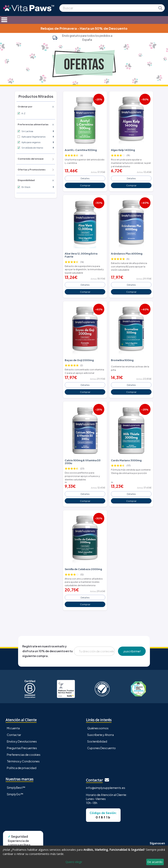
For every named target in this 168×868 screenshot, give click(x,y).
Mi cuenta (13, 728)
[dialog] (84, 857)
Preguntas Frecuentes (22, 748)
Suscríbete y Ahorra (100, 735)
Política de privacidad (22, 768)
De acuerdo (155, 862)
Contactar (14, 735)
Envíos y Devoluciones (22, 741)
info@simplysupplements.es (106, 788)
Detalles (85, 178)
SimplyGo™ (15, 794)
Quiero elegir (74, 862)
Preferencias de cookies (24, 755)
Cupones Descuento (101, 748)
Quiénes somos (98, 728)
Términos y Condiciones (23, 761)
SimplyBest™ (16, 788)
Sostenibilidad (97, 741)
